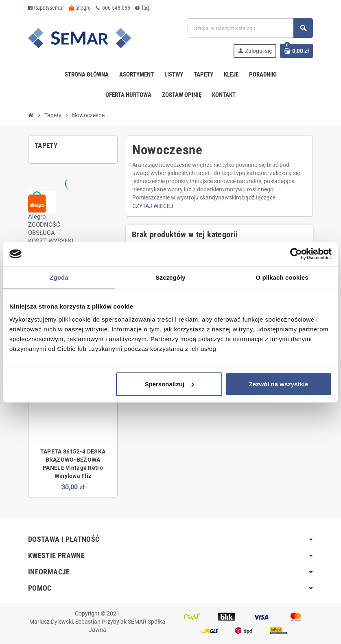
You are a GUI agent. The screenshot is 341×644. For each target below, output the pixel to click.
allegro (80, 8)
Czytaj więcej (153, 206)
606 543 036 (113, 8)
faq (142, 8)
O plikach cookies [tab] (282, 277)
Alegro (37, 217)
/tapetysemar (46, 8)
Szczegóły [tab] (170, 277)
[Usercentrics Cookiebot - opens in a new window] (296, 254)
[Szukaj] (250, 28)
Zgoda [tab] (59, 277)
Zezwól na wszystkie (278, 384)
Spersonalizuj (169, 384)
